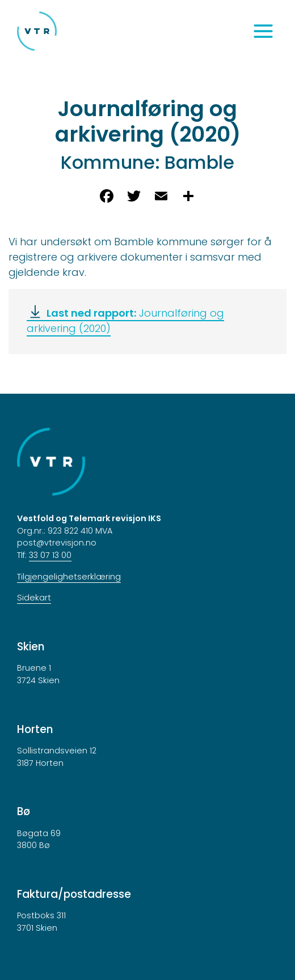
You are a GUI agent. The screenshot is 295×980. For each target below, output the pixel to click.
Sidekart (34, 598)
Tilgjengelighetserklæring (69, 577)
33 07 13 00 (50, 555)
